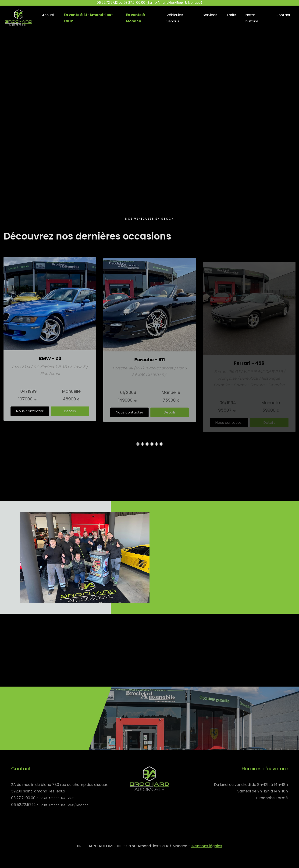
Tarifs (231, 15)
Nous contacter (30, 416)
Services (210, 15)
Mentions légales (207, 846)
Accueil (48, 15)
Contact (283, 15)
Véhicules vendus (175, 18)
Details (70, 416)
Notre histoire (252, 18)
